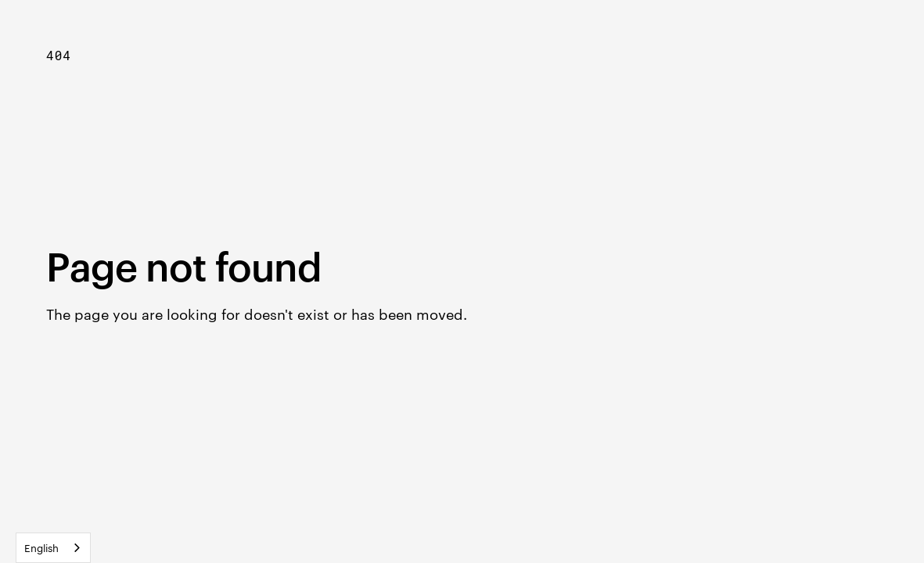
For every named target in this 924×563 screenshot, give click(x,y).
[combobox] (53, 548)
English (41, 547)
